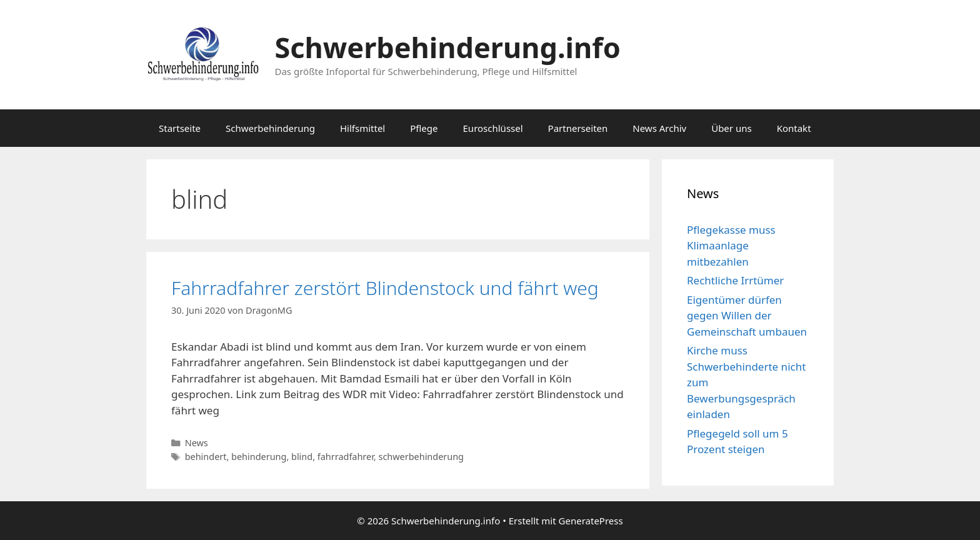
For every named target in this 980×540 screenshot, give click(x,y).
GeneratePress (591, 521)
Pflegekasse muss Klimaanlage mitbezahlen (731, 246)
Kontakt (794, 128)
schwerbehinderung (421, 457)
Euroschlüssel (493, 128)
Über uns (731, 128)
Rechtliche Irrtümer (735, 280)
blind (302, 457)
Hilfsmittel (362, 128)
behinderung (259, 457)
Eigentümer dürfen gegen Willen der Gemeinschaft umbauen (747, 316)
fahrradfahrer (346, 457)
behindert (206, 457)
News (197, 443)
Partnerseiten (578, 128)
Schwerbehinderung (270, 128)
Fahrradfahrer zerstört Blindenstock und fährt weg (385, 288)
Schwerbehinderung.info (448, 47)
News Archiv (659, 128)
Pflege (424, 128)
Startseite (180, 128)
